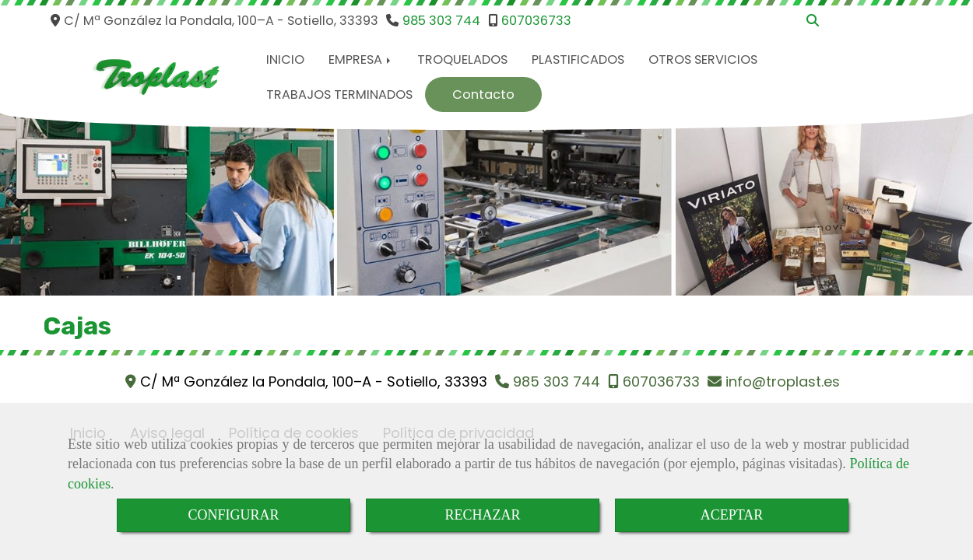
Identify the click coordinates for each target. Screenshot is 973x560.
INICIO (285, 59)
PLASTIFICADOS (578, 59)
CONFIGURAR (233, 515)
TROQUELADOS (462, 59)
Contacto (483, 94)
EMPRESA (361, 59)
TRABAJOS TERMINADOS (339, 94)
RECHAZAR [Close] (482, 515)
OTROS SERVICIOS (703, 59)
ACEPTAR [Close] (732, 515)
